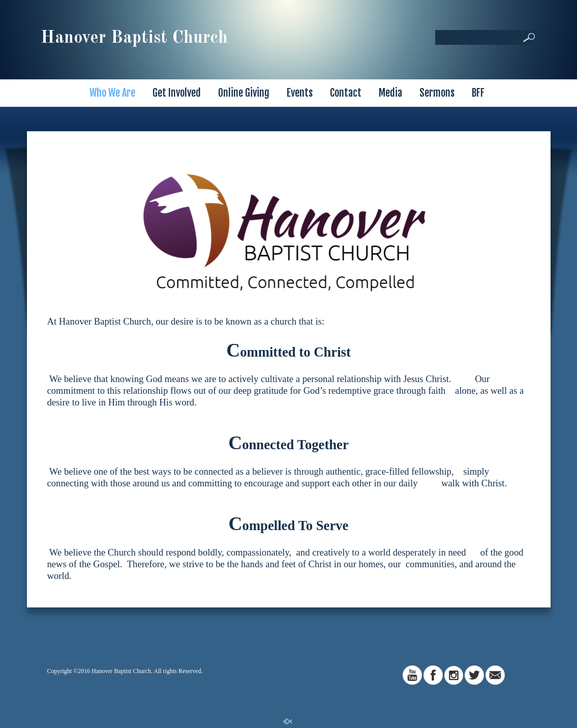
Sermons (437, 93)
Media (390, 93)
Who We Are (112, 93)
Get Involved (177, 93)
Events (300, 93)
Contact (346, 93)
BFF (478, 93)
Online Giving (244, 93)
